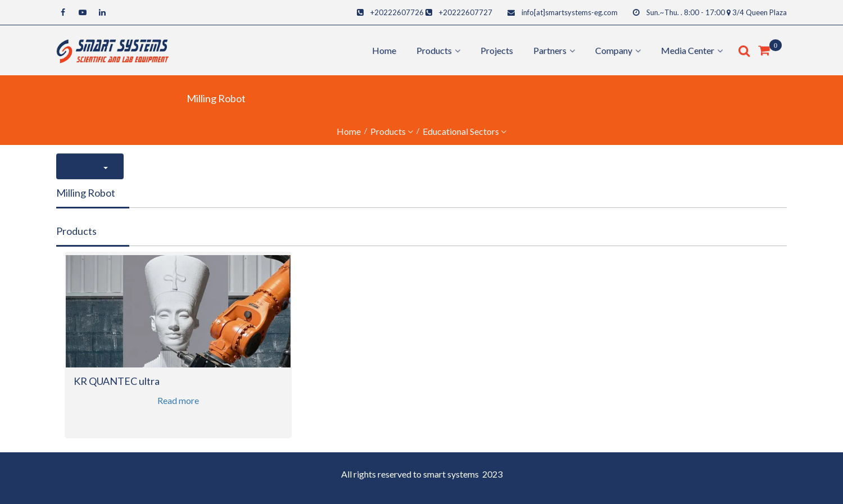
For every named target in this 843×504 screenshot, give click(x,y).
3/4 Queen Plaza (760, 12)
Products (388, 131)
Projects (497, 50)
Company (614, 50)
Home (384, 50)
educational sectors (461, 131)
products (434, 50)
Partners (550, 50)
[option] (178, 352)
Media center (688, 50)
